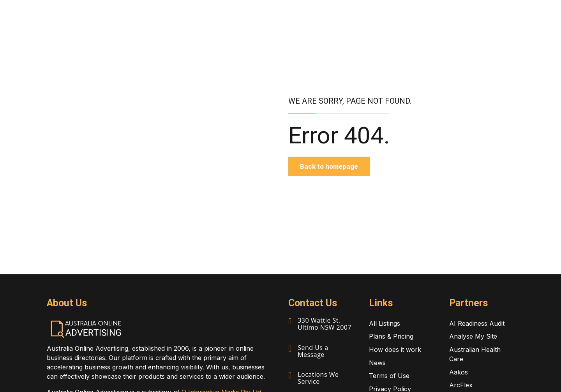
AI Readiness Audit (477, 323)
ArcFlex (461, 385)
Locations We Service (318, 378)
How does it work (395, 350)
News (377, 363)
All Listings (385, 323)
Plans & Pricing (391, 336)
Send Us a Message (313, 351)
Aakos (459, 372)
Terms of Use (389, 376)
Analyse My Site (473, 336)
